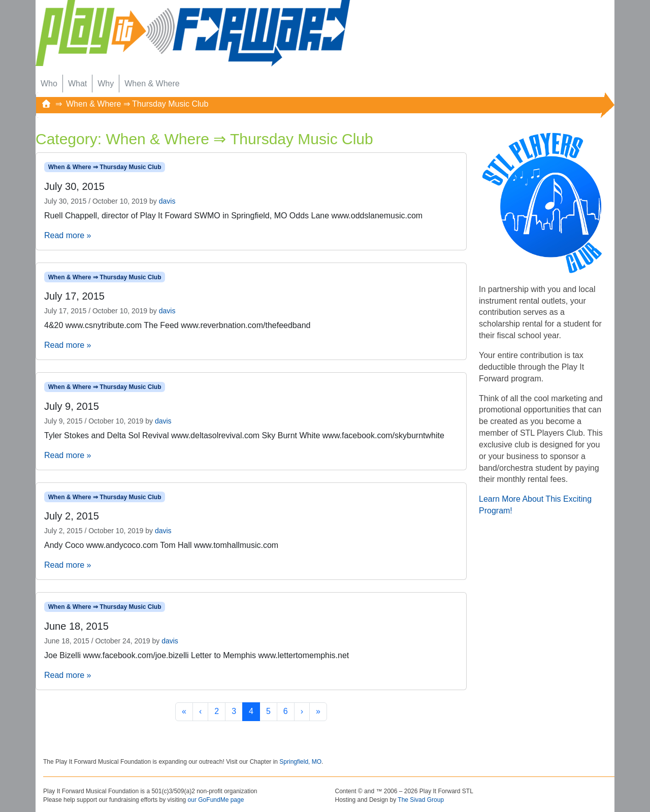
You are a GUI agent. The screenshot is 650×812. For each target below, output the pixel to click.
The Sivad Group (421, 800)
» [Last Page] (318, 711)
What (77, 84)
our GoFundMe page (216, 800)
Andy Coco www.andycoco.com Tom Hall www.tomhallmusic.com (161, 545)
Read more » (68, 235)
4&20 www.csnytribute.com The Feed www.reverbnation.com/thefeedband (177, 325)
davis (167, 201)
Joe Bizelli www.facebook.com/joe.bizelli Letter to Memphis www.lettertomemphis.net (197, 655)
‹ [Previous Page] (200, 711)
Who (49, 84)
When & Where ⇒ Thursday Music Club (105, 167)
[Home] (46, 104)
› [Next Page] (302, 711)
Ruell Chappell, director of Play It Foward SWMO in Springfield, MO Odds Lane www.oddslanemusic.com (233, 216)
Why (106, 84)
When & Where (152, 84)
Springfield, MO (300, 762)
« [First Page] (184, 711)
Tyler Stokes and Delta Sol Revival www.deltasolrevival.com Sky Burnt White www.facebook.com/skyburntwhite (244, 435)
